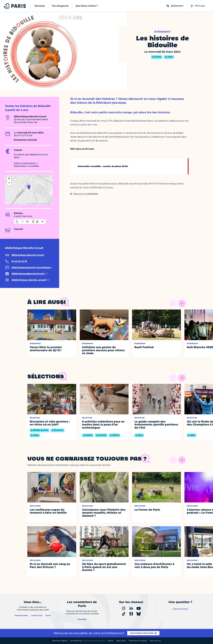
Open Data (121, 641)
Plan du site (155, 641)
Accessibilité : (88, 641)
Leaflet (29, 204)
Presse (111, 641)
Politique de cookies (138, 641)
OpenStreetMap (42, 204)
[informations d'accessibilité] (30, 222)
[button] (29, 187)
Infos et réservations (25, 163)
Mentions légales (60, 641)
